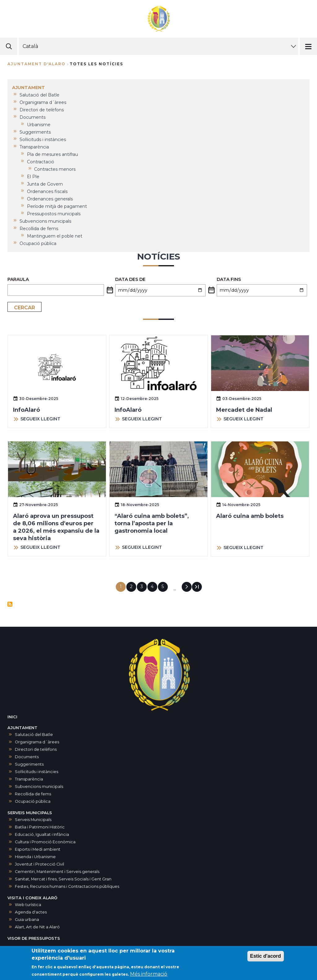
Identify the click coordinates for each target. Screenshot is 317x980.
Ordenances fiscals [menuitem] (47, 191)
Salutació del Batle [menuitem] (39, 95)
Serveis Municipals (33, 820)
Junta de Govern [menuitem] (45, 184)
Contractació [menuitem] (41, 162)
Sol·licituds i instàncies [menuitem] (43, 140)
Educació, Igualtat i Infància (42, 834)
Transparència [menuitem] (34, 147)
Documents (27, 757)
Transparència (29, 779)
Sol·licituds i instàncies (37, 772)
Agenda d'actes (31, 912)
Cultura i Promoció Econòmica (45, 842)
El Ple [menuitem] (33, 177)
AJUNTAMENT (22, 728)
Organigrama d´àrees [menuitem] (43, 102)
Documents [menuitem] (33, 117)
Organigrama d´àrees (37, 742)
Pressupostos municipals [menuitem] (54, 214)
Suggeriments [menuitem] (35, 132)
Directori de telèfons (36, 749)
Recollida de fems (33, 794)
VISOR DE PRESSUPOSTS (34, 938)
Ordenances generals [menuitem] (50, 199)
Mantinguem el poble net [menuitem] (55, 236)
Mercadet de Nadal (244, 410)
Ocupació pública (33, 801)
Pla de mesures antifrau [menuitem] (52, 154)
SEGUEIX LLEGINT (40, 419)
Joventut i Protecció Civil (39, 864)
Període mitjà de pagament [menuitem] (57, 206)
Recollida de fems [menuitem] (39, 229)
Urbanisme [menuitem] (39, 125)
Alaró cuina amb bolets (250, 516)
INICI (12, 717)
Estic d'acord (266, 957)
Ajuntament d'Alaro (37, 64)
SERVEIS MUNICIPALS (30, 813)
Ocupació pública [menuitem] (38, 243)
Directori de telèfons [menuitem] (42, 110)
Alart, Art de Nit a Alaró (37, 927)
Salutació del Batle (34, 735)
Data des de (130, 279)
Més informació (149, 975)
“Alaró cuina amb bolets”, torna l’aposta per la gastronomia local (152, 523)
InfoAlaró (26, 410)
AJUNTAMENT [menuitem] (28, 88)
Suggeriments (29, 764)
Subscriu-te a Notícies (10, 604)
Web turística (28, 905)
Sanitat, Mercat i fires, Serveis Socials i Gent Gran (63, 879)
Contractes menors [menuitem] (55, 169)
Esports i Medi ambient (38, 849)
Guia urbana (27, 920)
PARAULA (18, 279)
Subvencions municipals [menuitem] (45, 221)
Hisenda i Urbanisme (35, 857)
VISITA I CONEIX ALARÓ (32, 898)
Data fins (229, 279)
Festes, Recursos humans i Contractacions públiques (67, 886)
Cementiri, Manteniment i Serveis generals (57, 872)
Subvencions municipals (39, 787)
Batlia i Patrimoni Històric (40, 827)
